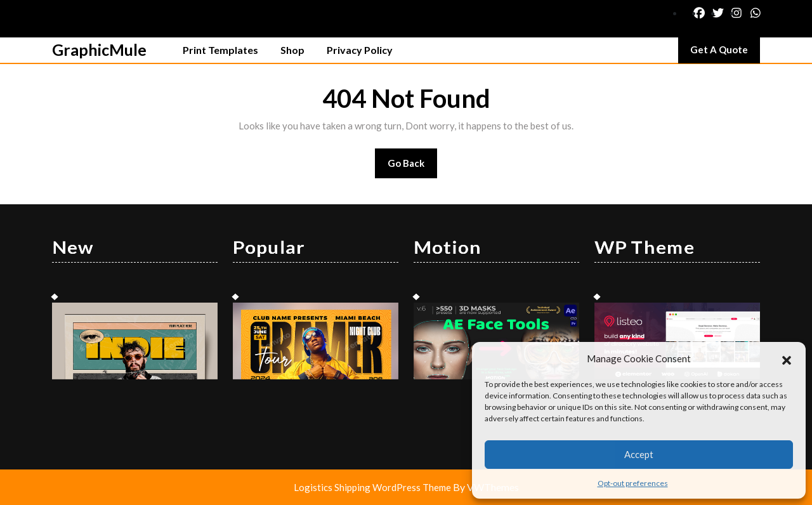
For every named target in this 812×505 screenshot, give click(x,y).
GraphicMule (99, 49)
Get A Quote (725, 53)
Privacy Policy (360, 50)
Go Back (413, 167)
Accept (639, 454)
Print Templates (220, 50)
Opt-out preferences (633, 483)
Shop (292, 50)
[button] (787, 358)
